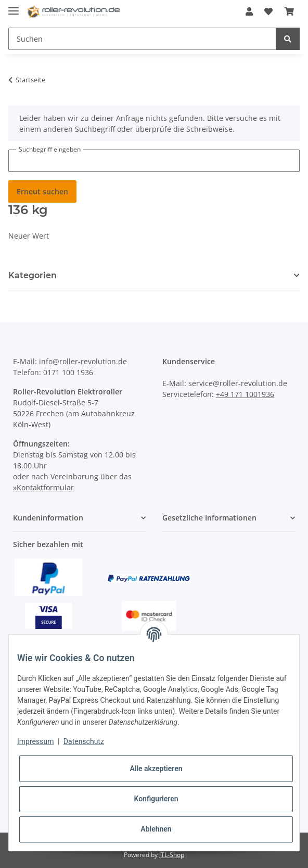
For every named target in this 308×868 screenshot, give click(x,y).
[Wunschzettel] (268, 11)
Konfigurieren (156, 799)
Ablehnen (156, 829)
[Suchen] (142, 39)
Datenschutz (84, 741)
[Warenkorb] (289, 11)
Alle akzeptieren (156, 768)
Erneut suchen (42, 191)
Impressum (35, 741)
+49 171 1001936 (245, 394)
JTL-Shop (172, 855)
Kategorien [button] (33, 275)
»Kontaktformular (43, 487)
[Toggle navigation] (14, 7)
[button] (249, 11)
